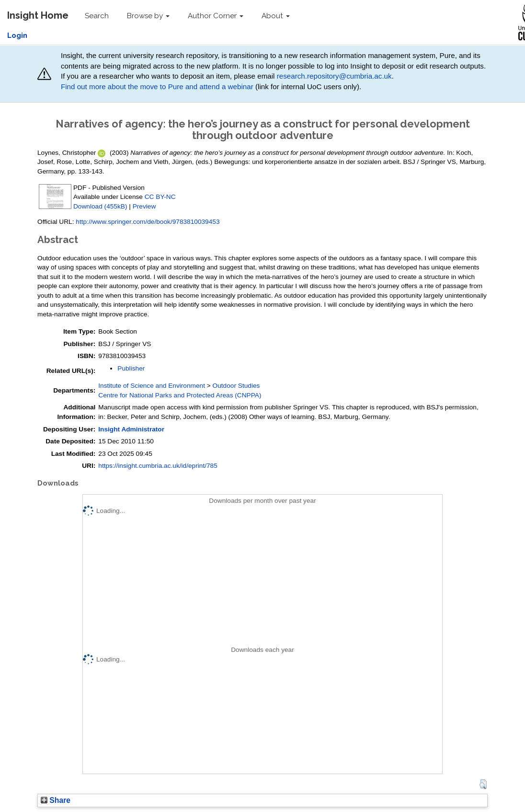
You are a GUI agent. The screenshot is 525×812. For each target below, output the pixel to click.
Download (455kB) (100, 206)
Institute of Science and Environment (152, 386)
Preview (144, 206)
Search (97, 16)
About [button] (276, 16)
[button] (483, 784)
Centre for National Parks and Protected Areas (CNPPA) (180, 395)
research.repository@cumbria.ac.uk (334, 76)
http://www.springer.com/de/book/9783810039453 (148, 222)
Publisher (131, 368)
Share (56, 800)
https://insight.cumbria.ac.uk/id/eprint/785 (158, 466)
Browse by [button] (148, 16)
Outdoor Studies (236, 386)
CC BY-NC (160, 197)
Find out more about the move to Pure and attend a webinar (157, 87)
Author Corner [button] (216, 16)
